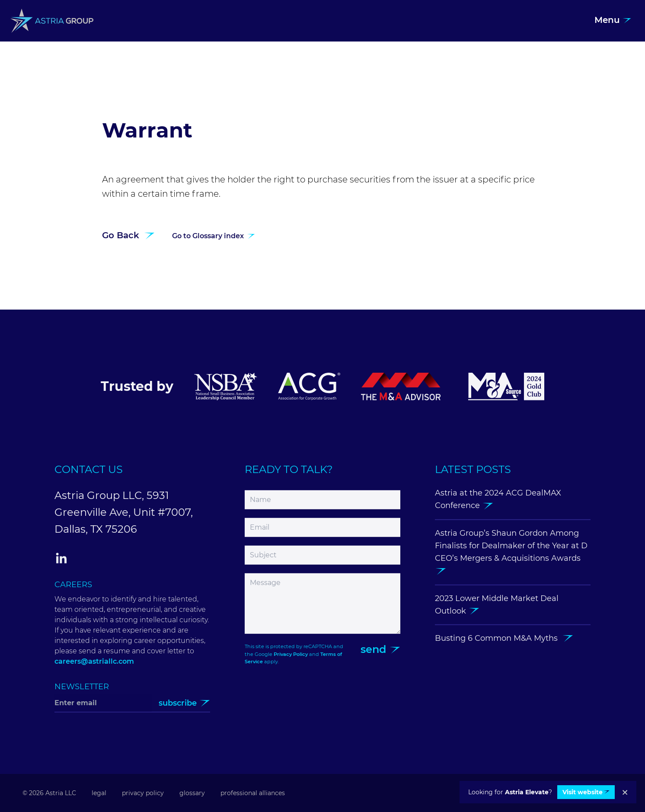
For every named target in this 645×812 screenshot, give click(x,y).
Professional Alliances (253, 793)
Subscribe (184, 707)
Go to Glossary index (214, 240)
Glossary (192, 793)
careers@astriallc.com (94, 666)
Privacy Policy (291, 658)
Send (380, 654)
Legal (99, 793)
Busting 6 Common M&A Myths (504, 643)
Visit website (586, 792)
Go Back (128, 240)
